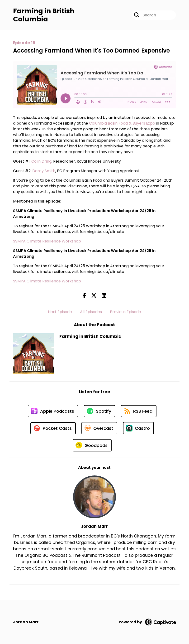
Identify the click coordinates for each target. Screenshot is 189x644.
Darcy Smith (44, 171)
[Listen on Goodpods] (92, 445)
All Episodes (91, 312)
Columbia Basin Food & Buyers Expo (122, 123)
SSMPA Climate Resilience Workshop (47, 241)
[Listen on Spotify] (99, 411)
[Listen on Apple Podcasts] (53, 411)
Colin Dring (41, 161)
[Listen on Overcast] (99, 428)
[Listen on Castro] (138, 428)
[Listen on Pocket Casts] (53, 428)
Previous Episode (125, 312)
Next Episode (60, 312)
